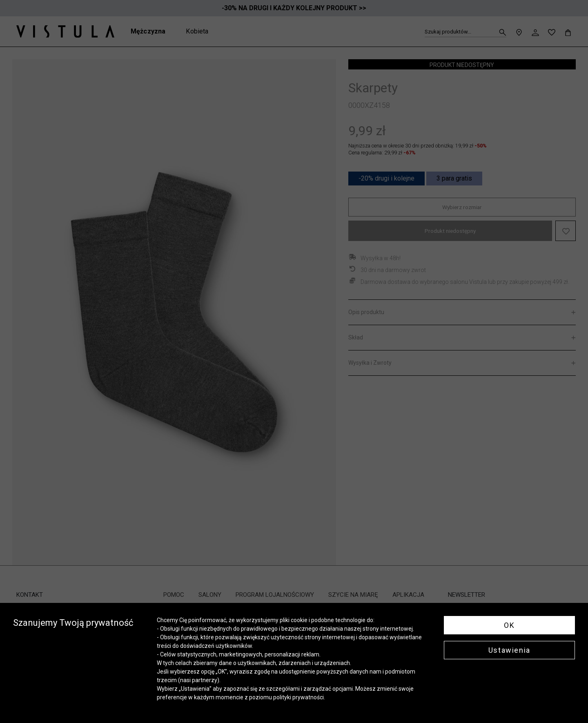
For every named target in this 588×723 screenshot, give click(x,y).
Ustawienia (509, 650)
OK (509, 625)
